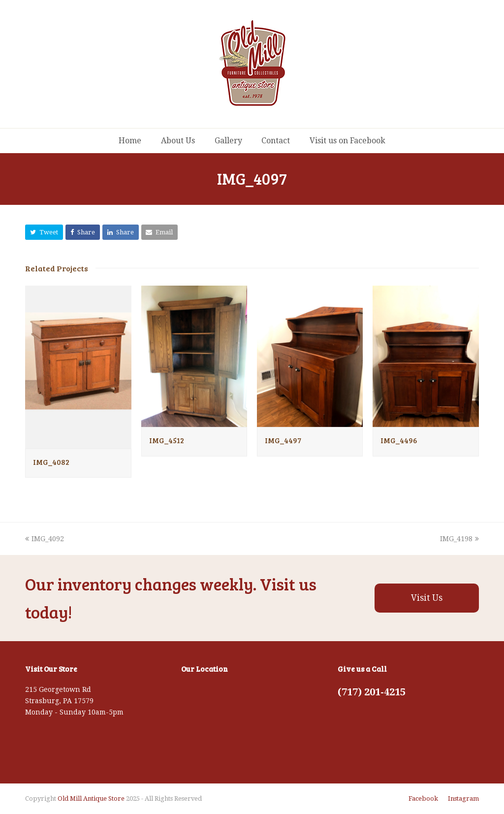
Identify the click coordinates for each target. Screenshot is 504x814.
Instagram (463, 798)
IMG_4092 (45, 539)
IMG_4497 (283, 440)
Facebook (423, 798)
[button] (44, 232)
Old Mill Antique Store (91, 798)
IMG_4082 (51, 462)
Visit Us (427, 598)
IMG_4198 (459, 539)
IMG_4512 (167, 440)
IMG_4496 (399, 440)
